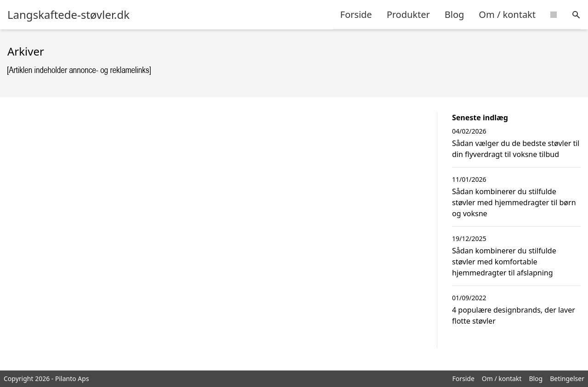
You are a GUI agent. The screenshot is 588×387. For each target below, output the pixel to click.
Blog (455, 14)
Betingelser (567, 379)
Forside (356, 14)
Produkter (408, 14)
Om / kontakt (507, 14)
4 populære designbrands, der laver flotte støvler (514, 315)
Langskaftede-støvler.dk (68, 15)
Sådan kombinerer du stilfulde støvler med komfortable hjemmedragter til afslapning (504, 262)
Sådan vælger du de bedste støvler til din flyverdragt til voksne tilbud (516, 149)
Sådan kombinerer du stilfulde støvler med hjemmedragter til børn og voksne (514, 202)
